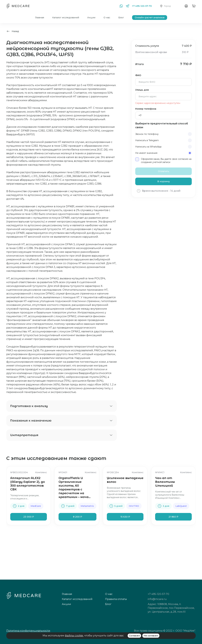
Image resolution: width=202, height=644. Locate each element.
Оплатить (164, 171)
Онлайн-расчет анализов (150, 18)
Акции (91, 18)
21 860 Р (173, 517)
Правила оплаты (116, 599)
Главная (40, 18)
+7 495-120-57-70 (142, 6)
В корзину (164, 181)
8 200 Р (78, 517)
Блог (121, 18)
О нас (107, 18)
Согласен (134, 636)
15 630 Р (125, 517)
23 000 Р (29, 517)
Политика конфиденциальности (28, 631)
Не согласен (151, 636)
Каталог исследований (66, 18)
